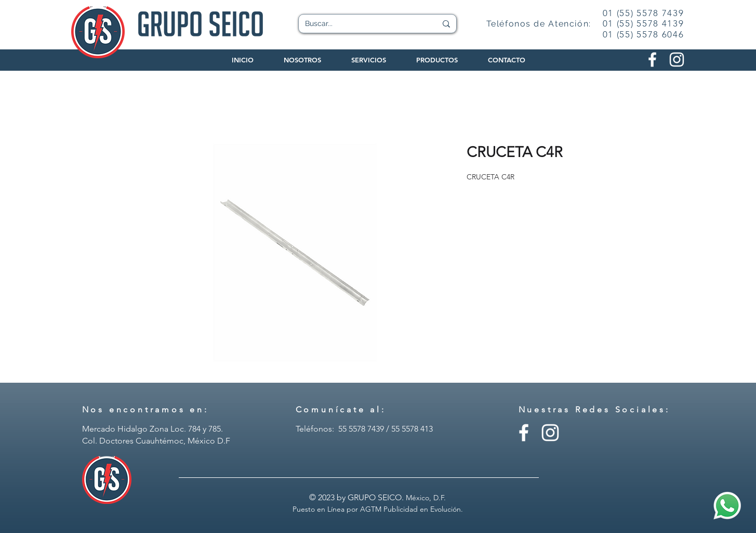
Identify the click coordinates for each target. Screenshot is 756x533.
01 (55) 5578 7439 (644, 13)
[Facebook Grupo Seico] (652, 60)
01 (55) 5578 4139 (644, 23)
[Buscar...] (363, 24)
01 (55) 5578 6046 (644, 34)
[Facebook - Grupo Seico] (524, 433)
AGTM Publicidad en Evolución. (412, 509)
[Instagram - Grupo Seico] (550, 433)
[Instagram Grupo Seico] (677, 60)
